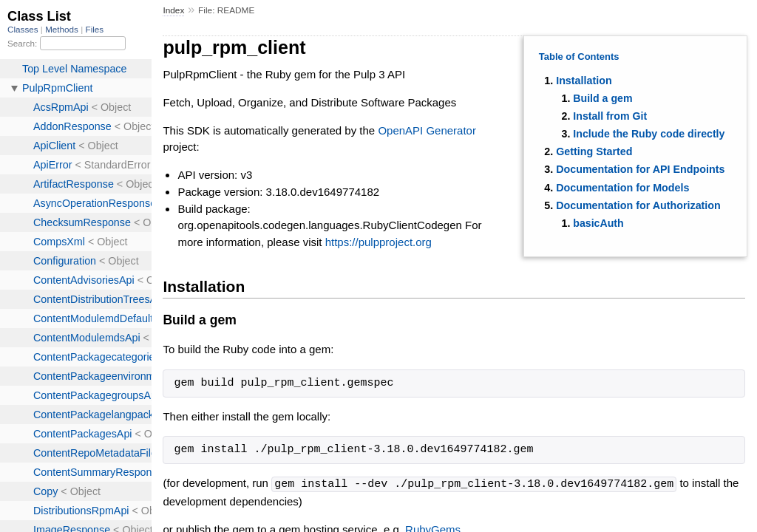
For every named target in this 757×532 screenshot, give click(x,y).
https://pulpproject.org (378, 242)
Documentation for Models (622, 188)
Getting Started (594, 151)
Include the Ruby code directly (649, 134)
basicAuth (598, 223)
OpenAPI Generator (427, 130)
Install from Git (610, 116)
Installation (584, 81)
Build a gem (602, 98)
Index (173, 10)
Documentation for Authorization (638, 205)
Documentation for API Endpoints (640, 169)
